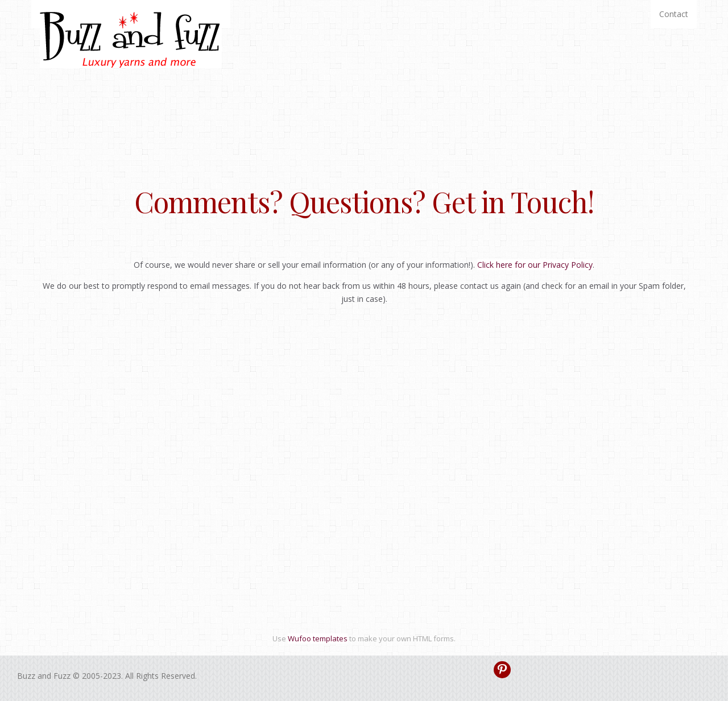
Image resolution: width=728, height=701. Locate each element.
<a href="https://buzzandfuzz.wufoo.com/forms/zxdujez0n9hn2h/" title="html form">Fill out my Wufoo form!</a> (364, 484)
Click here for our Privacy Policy (535, 265)
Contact (674, 14)
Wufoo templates (318, 638)
